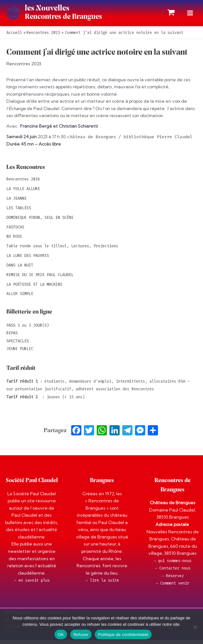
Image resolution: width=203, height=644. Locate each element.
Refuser (81, 635)
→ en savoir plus (32, 584)
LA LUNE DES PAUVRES (28, 259)
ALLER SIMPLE (20, 298)
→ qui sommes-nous (173, 564)
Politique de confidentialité (123, 635)
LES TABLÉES (19, 211)
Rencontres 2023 (24, 68)
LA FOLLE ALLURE (23, 193)
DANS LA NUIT (20, 269)
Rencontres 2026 (23, 183)
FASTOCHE (15, 231)
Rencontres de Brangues (74, 19)
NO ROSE (14, 240)
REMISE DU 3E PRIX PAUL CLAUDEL (40, 278)
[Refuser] (195, 627)
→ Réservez (172, 579)
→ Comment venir (173, 587)
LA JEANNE (16, 202)
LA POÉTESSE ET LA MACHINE (34, 288)
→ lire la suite (102, 584)
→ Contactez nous (172, 572)
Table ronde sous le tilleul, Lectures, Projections (62, 250)
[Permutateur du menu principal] (190, 15)
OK (61, 635)
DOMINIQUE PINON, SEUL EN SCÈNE (40, 221)
